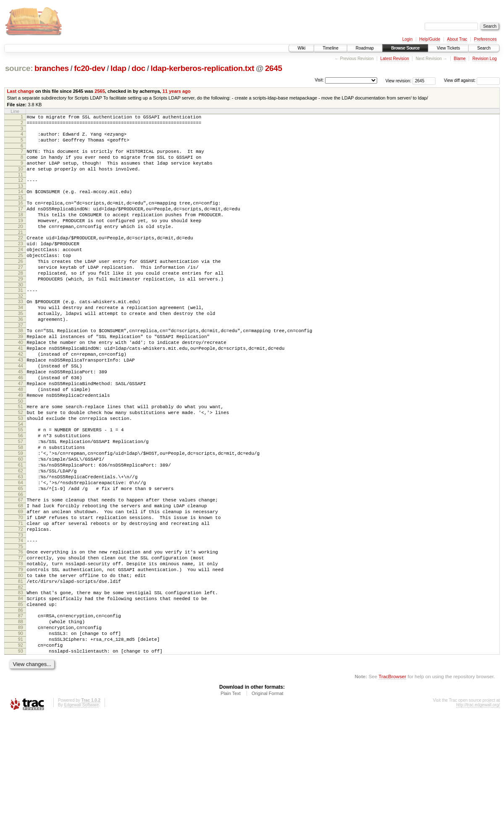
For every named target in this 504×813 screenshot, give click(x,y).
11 (21, 185)
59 (21, 512)
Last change (21, 91)
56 (21, 491)
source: (19, 68)
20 (21, 244)
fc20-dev (89, 68)
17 (21, 223)
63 (21, 541)
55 (21, 484)
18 (21, 230)
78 (21, 643)
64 (21, 548)
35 (21, 346)
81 (21, 664)
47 (21, 430)
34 (21, 339)
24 (21, 271)
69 (21, 582)
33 (21, 332)
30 (21, 314)
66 (21, 562)
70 (21, 589)
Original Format (268, 790)
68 (21, 575)
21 (21, 251)
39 (21, 373)
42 (21, 394)
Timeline (330, 48)
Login (407, 39)
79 (21, 650)
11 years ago (177, 91)
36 (21, 353)
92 (21, 740)
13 (21, 197)
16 (21, 215)
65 (21, 555)
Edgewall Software (81, 802)
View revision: (399, 80)
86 (21, 698)
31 (21, 319)
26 (21, 285)
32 (21, 326)
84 (21, 684)
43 (21, 401)
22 (21, 257)
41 (21, 387)
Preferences (486, 39)
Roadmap (365, 48)
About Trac (457, 39)
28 (21, 299)
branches (52, 68)
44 (21, 409)
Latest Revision (394, 59)
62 (21, 534)
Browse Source (405, 48)
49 (21, 444)
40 (21, 380)
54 (21, 478)
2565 (100, 91)
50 (21, 451)
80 (21, 657)
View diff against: (472, 80)
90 (21, 725)
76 (21, 629)
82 (21, 671)
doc (138, 68)
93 (21, 747)
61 (21, 527)
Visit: (319, 80)
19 (21, 237)
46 (21, 423)
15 (21, 210)
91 (21, 732)
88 (21, 711)
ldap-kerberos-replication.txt (203, 68)
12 (21, 190)
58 (21, 505)
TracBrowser (392, 773)
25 (21, 278)
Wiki (301, 48)
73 (21, 611)
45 (21, 416)
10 (21, 178)
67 (21, 568)
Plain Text (231, 790)
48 (21, 437)
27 (21, 292)
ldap (118, 68)
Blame (459, 59)
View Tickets (448, 48)
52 (21, 464)
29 (21, 307)
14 (21, 203)
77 (21, 636)
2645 (274, 68)
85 (21, 691)
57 (21, 498)
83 (21, 677)
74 (21, 616)
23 (21, 264)
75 (21, 623)
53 (21, 471)
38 (21, 366)
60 (21, 519)
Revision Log (485, 59)
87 (21, 704)
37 (21, 360)
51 (21, 457)
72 (21, 603)
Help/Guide (430, 39)
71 (21, 596)
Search (484, 48)
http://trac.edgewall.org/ (478, 802)
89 (21, 718)
